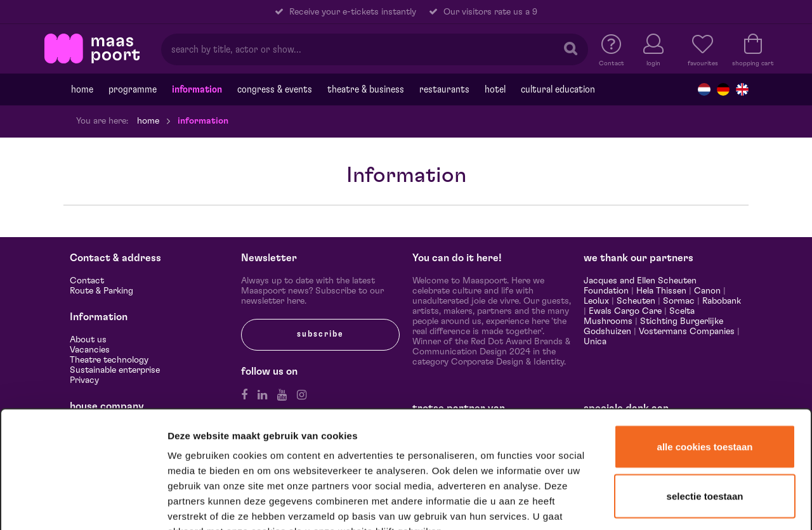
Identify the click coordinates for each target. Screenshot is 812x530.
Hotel (495, 89)
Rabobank (722, 301)
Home (82, 89)
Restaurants (444, 89)
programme (133, 89)
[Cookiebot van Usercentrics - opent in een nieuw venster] (83, 504)
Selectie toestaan (705, 395)
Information (197, 89)
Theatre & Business (366, 89)
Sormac (679, 301)
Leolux (596, 301)
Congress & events (275, 89)
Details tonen (687, 504)
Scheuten (636, 301)
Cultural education (558, 89)
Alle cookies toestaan (705, 346)
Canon (707, 291)
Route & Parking (101, 291)
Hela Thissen (661, 291)
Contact (87, 281)
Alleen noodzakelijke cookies (704, 443)
